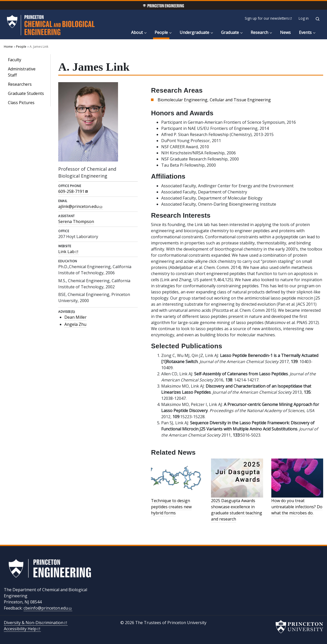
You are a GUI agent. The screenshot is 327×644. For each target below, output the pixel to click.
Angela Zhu (75, 324)
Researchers (20, 84)
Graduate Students (26, 93)
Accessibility (22, 629)
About (137, 32)
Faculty (15, 60)
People (162, 32)
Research (259, 32)
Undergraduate (194, 32)
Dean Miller (75, 317)
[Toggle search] (318, 19)
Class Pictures (21, 103)
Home (8, 47)
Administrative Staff (22, 72)
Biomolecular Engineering (183, 100)
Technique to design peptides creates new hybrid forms (171, 507)
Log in (304, 18)
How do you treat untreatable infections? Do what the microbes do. (297, 507)
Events (305, 32)
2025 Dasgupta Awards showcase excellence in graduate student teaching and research (237, 510)
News (285, 32)
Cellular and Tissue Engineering (240, 100)
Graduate (230, 32)
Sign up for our (269, 18)
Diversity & (36, 623)
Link (69, 252)
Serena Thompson (76, 221)
